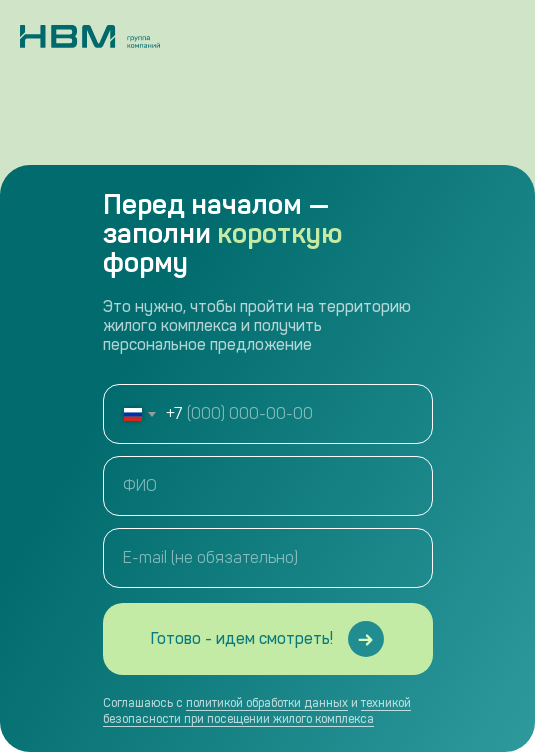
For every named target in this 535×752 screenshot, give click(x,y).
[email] (268, 558)
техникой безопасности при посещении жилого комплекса (257, 711)
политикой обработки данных (267, 703)
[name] (268, 486)
